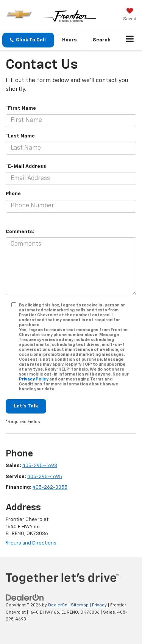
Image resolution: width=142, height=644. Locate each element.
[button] (28, 40)
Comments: (20, 232)
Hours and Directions (31, 543)
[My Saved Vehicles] (130, 15)
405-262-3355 (50, 487)
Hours (69, 40)
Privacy (99, 605)
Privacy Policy (34, 379)
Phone (13, 194)
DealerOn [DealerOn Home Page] (58, 605)
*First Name (21, 108)
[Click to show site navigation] (130, 40)
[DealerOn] (25, 598)
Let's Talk (26, 406)
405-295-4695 (45, 477)
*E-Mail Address (26, 167)
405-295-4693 (40, 466)
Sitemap (80, 605)
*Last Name (20, 136)
